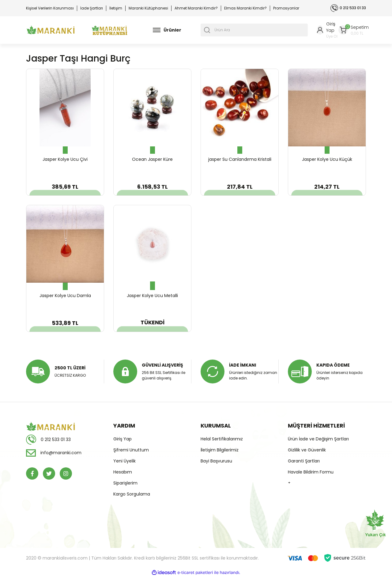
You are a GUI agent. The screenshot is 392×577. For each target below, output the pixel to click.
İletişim (116, 8)
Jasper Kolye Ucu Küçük (327, 159)
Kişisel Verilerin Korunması (50, 8)
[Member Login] (328, 30)
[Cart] (354, 30)
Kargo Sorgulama (132, 494)
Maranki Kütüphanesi (148, 8)
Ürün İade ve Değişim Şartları (318, 439)
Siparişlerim (125, 483)
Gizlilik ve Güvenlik (307, 450)
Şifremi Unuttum (131, 450)
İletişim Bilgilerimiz (220, 450)
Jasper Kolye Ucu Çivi (65, 159)
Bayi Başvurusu (216, 461)
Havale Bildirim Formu (311, 472)
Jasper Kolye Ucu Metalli (152, 296)
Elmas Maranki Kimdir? (245, 8)
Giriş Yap (123, 439)
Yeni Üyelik (124, 461)
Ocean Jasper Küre (152, 159)
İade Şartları (92, 8)
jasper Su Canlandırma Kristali (240, 159)
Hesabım (123, 472)
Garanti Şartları (304, 461)
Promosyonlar (286, 8)
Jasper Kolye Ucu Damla (65, 296)
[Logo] (51, 30)
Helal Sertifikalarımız (222, 439)
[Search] (254, 30)
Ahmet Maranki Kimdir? (196, 8)
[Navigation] (167, 30)
